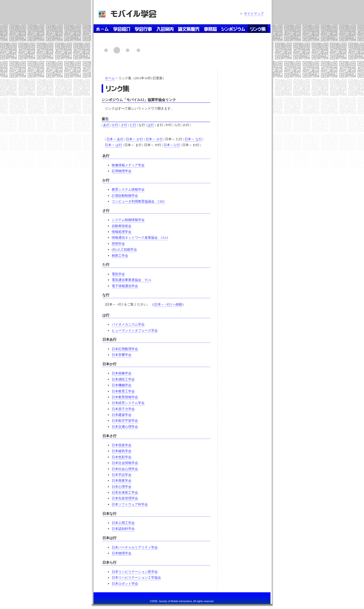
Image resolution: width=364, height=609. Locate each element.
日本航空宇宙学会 (125, 421)
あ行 (106, 125)
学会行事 (144, 29)
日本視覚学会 (122, 445)
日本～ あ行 (115, 139)
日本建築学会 (122, 415)
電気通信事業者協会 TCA (131, 280)
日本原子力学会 (123, 409)
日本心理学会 (122, 487)
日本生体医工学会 (125, 492)
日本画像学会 (122, 373)
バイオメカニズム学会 (128, 324)
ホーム (102, 29)
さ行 (124, 125)
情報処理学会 (122, 232)
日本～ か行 (134, 139)
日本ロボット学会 (125, 584)
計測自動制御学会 (125, 196)
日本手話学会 (122, 475)
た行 (133, 125)
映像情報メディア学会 (128, 165)
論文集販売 (189, 29)
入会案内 (165, 29)
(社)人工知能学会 (124, 249)
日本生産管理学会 (125, 498)
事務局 (210, 29)
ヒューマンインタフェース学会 (135, 330)
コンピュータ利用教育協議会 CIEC (139, 201)
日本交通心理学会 (125, 427)
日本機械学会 (122, 385)
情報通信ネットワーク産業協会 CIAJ (140, 238)
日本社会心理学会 (125, 469)
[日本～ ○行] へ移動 (168, 304)
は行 (151, 125)
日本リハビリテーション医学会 (135, 572)
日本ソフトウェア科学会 (130, 504)
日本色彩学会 (122, 457)
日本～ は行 (113, 145)
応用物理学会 (122, 171)
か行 (115, 125)
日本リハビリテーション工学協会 (136, 577)
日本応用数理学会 (125, 349)
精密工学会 (120, 256)
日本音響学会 (122, 355)
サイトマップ (254, 14)
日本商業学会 (122, 481)
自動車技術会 (122, 226)
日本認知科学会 (123, 529)
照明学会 (118, 244)
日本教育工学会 (123, 391)
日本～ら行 (172, 145)
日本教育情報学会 (125, 397)
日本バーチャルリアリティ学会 (135, 547)
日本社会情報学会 (125, 463)
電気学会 (118, 274)
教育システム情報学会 (128, 189)
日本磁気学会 (122, 451)
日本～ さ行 (154, 139)
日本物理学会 (122, 553)
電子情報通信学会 (125, 286)
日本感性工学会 (123, 379)
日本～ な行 (193, 139)
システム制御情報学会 (128, 220)
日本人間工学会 (123, 523)
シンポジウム (233, 29)
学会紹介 (122, 29)
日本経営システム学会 (128, 403)
